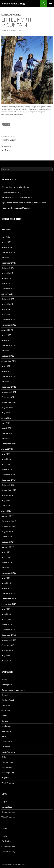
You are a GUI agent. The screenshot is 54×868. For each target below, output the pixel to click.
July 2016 (6, 552)
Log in (4, 802)
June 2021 (6, 418)
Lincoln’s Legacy (27, 138)
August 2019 (7, 495)
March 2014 (7, 624)
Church (5, 695)
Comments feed (8, 812)
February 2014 (8, 630)
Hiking (7, 124)
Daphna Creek (8, 700)
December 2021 (9, 387)
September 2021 (9, 402)
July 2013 (6, 655)
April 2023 (6, 335)
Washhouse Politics (10, 192)
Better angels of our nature (13, 690)
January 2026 (7, 258)
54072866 (20, 30)
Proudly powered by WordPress (13, 864)
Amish (4, 679)
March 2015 (7, 588)
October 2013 (8, 645)
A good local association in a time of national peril (24, 203)
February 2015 (8, 593)
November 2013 (9, 640)
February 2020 (8, 475)
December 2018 (9, 521)
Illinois (4, 716)
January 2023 (7, 351)
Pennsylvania (7, 762)
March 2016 (7, 562)
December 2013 (9, 635)
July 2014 (6, 609)
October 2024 (8, 299)
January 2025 (7, 294)
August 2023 (7, 330)
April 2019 (6, 511)
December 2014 (9, 599)
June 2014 (6, 614)
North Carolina (8, 752)
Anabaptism (7, 685)
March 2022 (7, 371)
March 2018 (7, 537)
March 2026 (7, 247)
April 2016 (6, 557)
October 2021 (8, 397)
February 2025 (8, 289)
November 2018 (9, 526)
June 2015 (6, 583)
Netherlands (7, 741)
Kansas (5, 721)
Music (4, 736)
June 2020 (6, 459)
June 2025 (6, 278)
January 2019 (7, 516)
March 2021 (7, 428)
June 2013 (6, 661)
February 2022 (8, 376)
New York (6, 747)
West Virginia (8, 783)
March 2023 (7, 340)
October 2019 (8, 485)
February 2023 (8, 345)
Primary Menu (51, 3)
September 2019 (9, 490)
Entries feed (7, 807)
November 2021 (9, 392)
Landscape (7, 15)
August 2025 (7, 273)
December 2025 (9, 263)
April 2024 (6, 314)
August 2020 (7, 449)
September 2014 (9, 604)
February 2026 (8, 252)
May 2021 (6, 423)
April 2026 (6, 242)
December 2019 (9, 480)
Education (6, 705)
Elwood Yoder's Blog (13, 3)
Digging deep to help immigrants (16, 187)
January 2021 (7, 438)
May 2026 (6, 237)
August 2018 (7, 531)
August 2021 (7, 407)
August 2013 (7, 650)
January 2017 (7, 547)
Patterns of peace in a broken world (17, 197)
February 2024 (8, 320)
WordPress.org (8, 817)
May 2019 (6, 506)
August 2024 (7, 304)
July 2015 (6, 578)
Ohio (4, 757)
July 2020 (6, 454)
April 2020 (6, 464)
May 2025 (6, 283)
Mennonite (6, 731)
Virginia (17, 15)
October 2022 (8, 356)
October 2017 (8, 542)
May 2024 (6, 309)
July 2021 (6, 413)
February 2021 (8, 433)
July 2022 (6, 366)
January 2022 (7, 382)
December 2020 (9, 444)
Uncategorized (8, 772)
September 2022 (9, 361)
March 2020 (7, 469)
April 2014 (6, 619)
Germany (6, 710)
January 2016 (7, 568)
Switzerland (7, 767)
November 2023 (9, 325)
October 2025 (8, 268)
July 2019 (6, 500)
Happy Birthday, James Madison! (16, 208)
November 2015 (9, 573)
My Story (27, 148)
